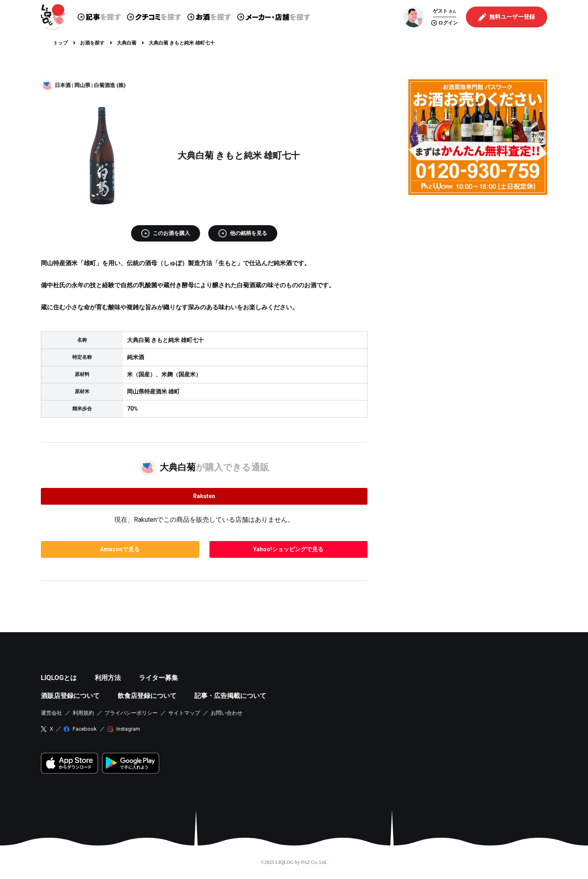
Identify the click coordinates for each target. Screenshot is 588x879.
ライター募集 (158, 678)
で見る (120, 549)
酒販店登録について (70, 696)
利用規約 (83, 713)
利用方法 (108, 678)
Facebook (85, 729)
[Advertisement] (478, 258)
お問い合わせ (227, 713)
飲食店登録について (147, 696)
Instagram (128, 729)
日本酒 (63, 85)
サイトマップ (184, 713)
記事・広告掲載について (230, 696)
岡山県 (82, 85)
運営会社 (51, 713)
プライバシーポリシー (131, 713)
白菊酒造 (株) (110, 85)
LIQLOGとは (59, 678)
